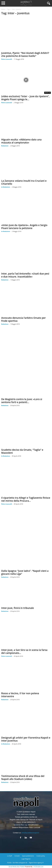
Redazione (5, 146)
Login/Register (26, 859)
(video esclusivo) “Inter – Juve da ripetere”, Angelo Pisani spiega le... (25, 98)
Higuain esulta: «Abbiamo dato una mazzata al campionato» (21, 141)
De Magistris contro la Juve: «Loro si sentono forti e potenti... (22, 401)
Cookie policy (41, 856)
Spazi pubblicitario (28, 856)
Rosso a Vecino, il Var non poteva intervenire (20, 695)
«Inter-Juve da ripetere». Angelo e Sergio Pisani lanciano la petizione (24, 227)
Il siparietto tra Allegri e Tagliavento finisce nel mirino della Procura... (26, 499)
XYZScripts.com (38, 867)
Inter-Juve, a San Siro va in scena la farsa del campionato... (24, 651)
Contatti (17, 856)
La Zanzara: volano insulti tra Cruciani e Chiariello (24, 182)
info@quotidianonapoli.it (30, 833)
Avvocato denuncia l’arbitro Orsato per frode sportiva (23, 319)
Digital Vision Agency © (36, 863)
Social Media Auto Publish (17, 867)
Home (3, 9)
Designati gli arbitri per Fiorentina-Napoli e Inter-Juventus (26, 739)
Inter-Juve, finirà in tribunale (18, 608)
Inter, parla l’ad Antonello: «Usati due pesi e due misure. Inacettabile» (25, 275)
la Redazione (6, 187)
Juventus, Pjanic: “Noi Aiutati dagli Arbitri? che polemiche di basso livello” (25, 54)
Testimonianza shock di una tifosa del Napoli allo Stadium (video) (23, 778)
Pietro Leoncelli (7, 59)
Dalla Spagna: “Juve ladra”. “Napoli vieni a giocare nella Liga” (25, 572)
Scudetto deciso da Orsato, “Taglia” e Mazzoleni (22, 451)
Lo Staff (10, 856)
